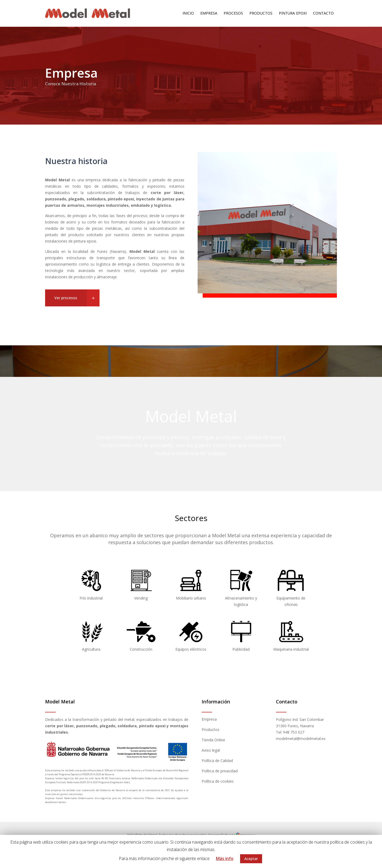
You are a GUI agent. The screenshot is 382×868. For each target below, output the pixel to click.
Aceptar (251, 859)
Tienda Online (213, 740)
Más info (225, 858)
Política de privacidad (220, 771)
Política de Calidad (217, 761)
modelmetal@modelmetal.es (301, 739)
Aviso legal (211, 750)
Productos (210, 730)
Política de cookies (218, 781)
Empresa (209, 719)
